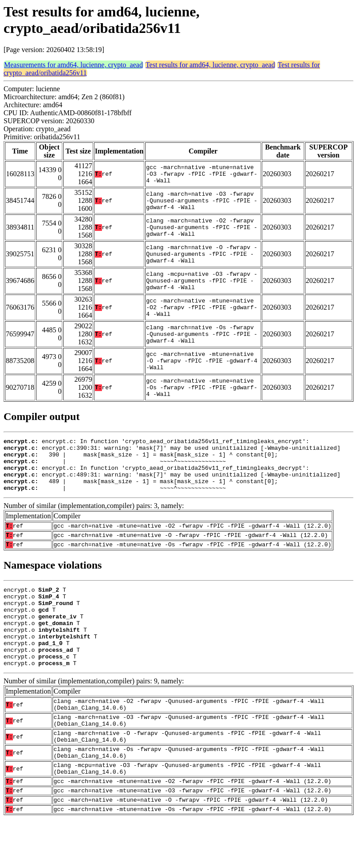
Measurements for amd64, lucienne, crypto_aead (73, 65)
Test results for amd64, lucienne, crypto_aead (210, 65)
